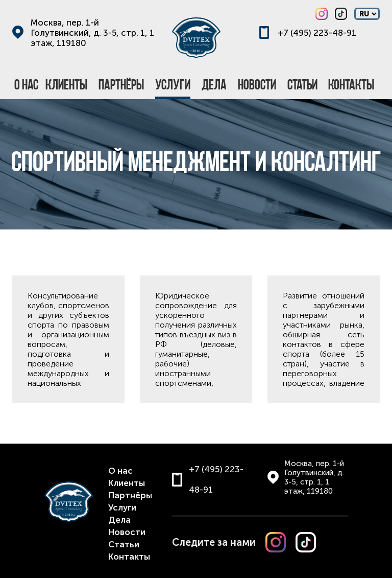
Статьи (124, 544)
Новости (127, 532)
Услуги (122, 507)
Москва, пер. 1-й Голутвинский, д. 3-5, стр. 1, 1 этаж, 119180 (92, 33)
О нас (120, 471)
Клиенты (127, 483)
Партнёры (130, 495)
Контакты (129, 557)
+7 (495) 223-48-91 (317, 33)
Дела (119, 520)
